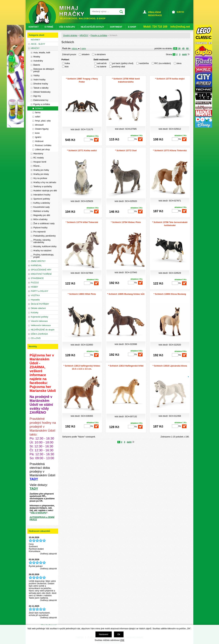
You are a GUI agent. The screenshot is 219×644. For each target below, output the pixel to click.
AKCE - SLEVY (38, 44)
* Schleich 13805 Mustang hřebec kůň (126, 294)
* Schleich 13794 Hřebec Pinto (126, 222)
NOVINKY (36, 40)
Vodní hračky (39, 80)
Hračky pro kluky (41, 174)
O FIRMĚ (49, 27)
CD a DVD (36, 338)
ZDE (122, 640)
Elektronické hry (41, 100)
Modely (37, 57)
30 (179, 48)
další (184, 54)
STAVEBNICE (37, 278)
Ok (119, 634)
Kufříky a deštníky (42, 203)
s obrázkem (100, 54)
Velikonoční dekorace (41, 325)
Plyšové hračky (40, 228)
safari (38, 117)
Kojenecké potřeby (39, 317)
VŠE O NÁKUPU (39, 513)
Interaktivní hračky (42, 195)
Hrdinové (39, 141)
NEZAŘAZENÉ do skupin (43, 330)
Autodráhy (38, 61)
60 (187, 48)
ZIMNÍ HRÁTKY (38, 261)
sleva (179, 63)
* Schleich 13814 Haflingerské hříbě (126, 366)
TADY (34, 489)
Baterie (37, 65)
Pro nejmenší (40, 232)
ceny (84, 48)
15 (175, 48)
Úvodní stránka (70, 35)
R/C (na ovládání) (163, 63)
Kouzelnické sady (41, 207)
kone (37, 133)
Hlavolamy (38, 154)
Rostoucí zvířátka (43, 145)
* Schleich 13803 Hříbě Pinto (82, 294)
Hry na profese (40, 178)
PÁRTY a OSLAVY (40, 291)
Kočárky (35, 313)
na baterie (102, 67)
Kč (180, 12)
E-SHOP (132, 27)
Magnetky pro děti (42, 215)
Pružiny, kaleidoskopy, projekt (44, 256)
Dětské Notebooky (42, 92)
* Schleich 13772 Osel (126, 151)
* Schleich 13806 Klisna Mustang (170, 294)
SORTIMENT (116, 27)
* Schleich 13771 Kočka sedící (82, 151)
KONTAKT (34, 27)
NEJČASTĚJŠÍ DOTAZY (92, 27)
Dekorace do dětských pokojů (44, 70)
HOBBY (34, 287)
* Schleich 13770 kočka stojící (170, 79)
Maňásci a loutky (41, 211)
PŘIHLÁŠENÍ (154, 12)
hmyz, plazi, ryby (43, 121)
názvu (76, 48)
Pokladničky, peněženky (44, 236)
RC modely (39, 158)
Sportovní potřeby (42, 199)
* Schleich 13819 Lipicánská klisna (170, 366)
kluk (67, 67)
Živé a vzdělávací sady (44, 224)
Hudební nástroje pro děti (45, 191)
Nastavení (104, 634)
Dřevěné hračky (41, 84)
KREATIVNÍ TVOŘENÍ (41, 274)
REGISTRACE (155, 15)
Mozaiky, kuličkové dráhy (45, 246)
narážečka (144, 63)
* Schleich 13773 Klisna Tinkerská (170, 151)
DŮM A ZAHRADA (39, 334)
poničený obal (119, 67)
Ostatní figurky (42, 129)
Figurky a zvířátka (99, 35)
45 (183, 48)
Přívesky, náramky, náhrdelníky (42, 241)
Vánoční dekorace (39, 321)
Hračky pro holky (41, 170)
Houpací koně (40, 162)
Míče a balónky (40, 219)
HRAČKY (84, 35)
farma (38, 113)
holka (67, 63)
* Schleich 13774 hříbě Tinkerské (82, 222)
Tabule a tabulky (41, 88)
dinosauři (39, 125)
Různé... (37, 166)
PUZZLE (35, 283)
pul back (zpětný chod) (123, 63)
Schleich (39, 108)
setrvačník (102, 63)
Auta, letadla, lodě (42, 53)
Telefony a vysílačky (43, 187)
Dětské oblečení (38, 308)
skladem (87, 54)
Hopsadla (35, 300)
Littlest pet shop (42, 150)
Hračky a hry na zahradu (45, 182)
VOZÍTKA (35, 295)
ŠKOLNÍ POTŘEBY (40, 304)
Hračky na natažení (42, 251)
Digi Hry (37, 96)
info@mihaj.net (180, 27)
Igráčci (38, 137)
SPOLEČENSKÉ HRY (41, 270)
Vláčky (36, 76)
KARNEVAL (36, 265)
